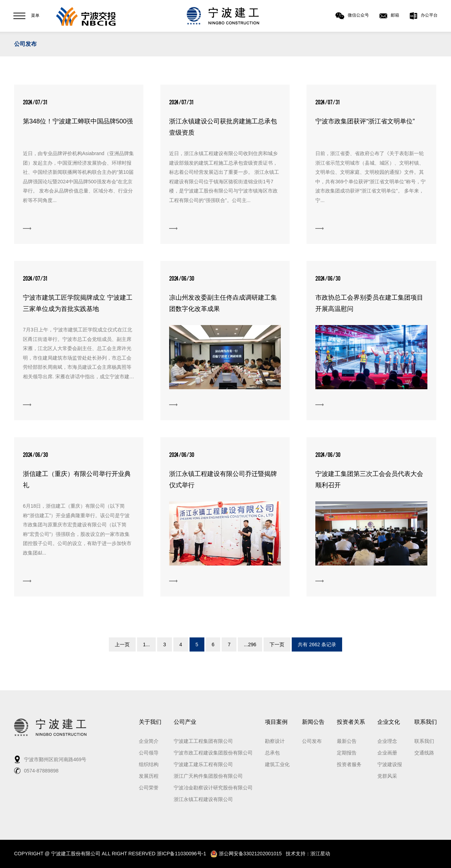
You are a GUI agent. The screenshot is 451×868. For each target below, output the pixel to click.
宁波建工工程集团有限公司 (203, 741)
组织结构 (149, 764)
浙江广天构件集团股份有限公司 (208, 776)
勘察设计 (275, 741)
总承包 (272, 753)
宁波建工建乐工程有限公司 (203, 764)
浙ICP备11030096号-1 (181, 854)
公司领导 (149, 753)
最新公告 (347, 741)
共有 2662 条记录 (317, 644)
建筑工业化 (277, 764)
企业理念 (387, 741)
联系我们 (426, 722)
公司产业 (185, 722)
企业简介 (149, 741)
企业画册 (387, 753)
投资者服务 (349, 764)
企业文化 (389, 722)
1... (146, 644)
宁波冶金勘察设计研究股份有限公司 (213, 788)
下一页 (277, 644)
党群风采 (387, 776)
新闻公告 (313, 722)
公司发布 (25, 44)
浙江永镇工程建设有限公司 (203, 799)
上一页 (122, 644)
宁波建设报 (390, 764)
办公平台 (424, 16)
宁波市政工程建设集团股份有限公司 (213, 753)
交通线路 (424, 753)
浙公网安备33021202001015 (246, 854)
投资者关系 (351, 722)
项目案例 (276, 722)
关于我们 (150, 722)
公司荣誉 (149, 788)
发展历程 (149, 776)
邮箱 (389, 16)
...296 (250, 644)
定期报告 (347, 753)
